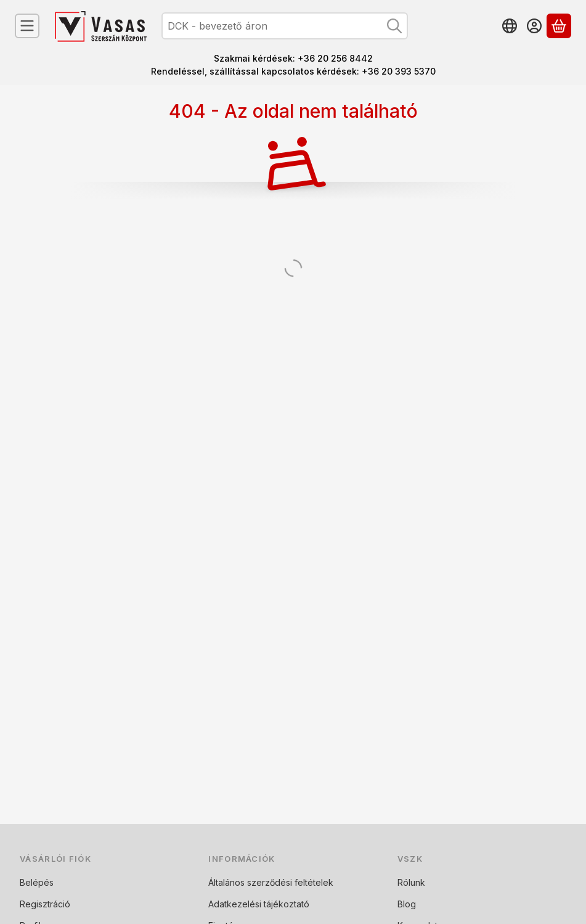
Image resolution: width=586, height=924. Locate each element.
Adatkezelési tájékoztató (259, 904)
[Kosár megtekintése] (559, 26)
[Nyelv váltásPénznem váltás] (510, 26)
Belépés (37, 882)
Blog (407, 904)
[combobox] (285, 26)
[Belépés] (534, 26)
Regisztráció (45, 904)
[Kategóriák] (27, 26)
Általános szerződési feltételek (271, 882)
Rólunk (411, 882)
